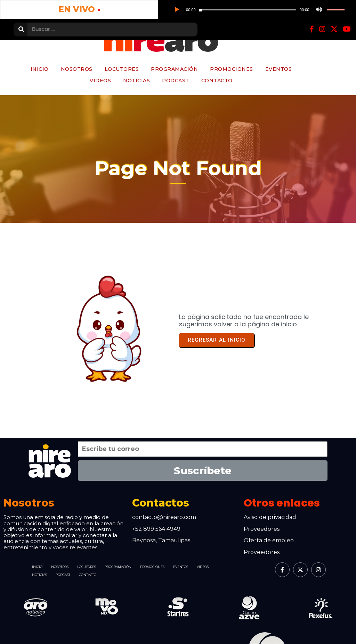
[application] (117, 10)
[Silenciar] (132, 10)
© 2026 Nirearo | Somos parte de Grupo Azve (98, 627)
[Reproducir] (82, 10)
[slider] (108, 11)
